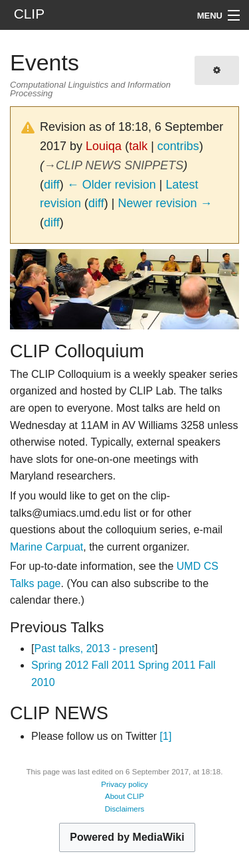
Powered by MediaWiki (127, 837)
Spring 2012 (60, 665)
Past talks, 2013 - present (94, 649)
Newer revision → (165, 203)
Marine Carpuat (46, 547)
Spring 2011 (167, 665)
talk (138, 146)
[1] (166, 736)
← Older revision (112, 185)
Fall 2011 (114, 665)
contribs (178, 146)
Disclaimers (125, 809)
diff (52, 185)
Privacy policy (124, 784)
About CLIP (124, 796)
